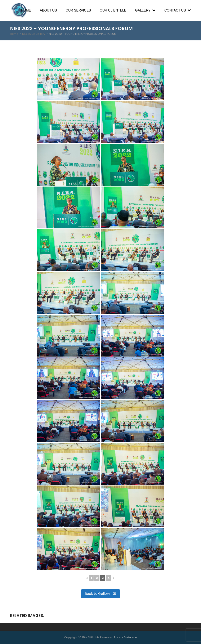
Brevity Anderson (125, 637)
